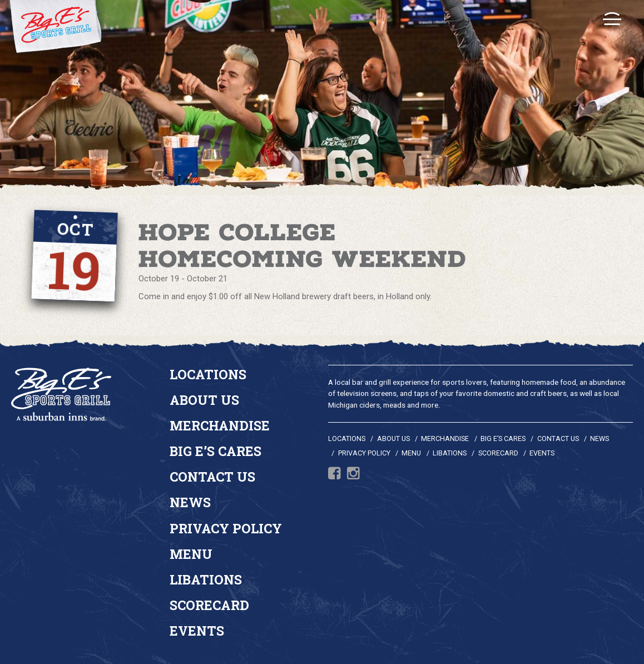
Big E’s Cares (216, 451)
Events (197, 631)
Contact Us (212, 477)
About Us (204, 400)
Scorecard (209, 605)
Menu (191, 554)
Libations (206, 579)
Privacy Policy (226, 528)
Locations (208, 374)
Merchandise (220, 425)
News (190, 502)
